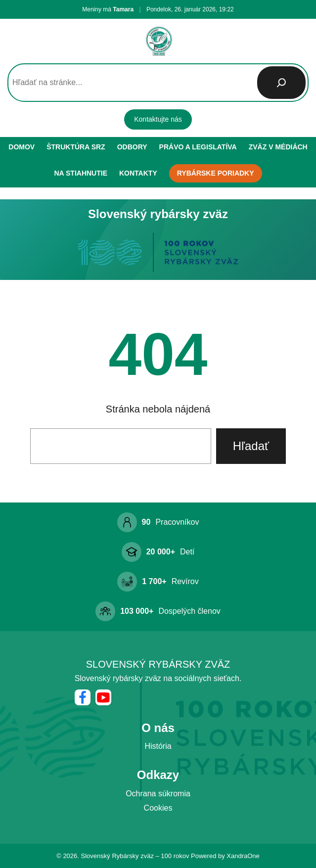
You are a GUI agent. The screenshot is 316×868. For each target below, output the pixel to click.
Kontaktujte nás (158, 119)
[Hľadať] (281, 83)
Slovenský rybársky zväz (158, 664)
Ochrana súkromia (158, 794)
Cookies (158, 808)
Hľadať (251, 446)
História (158, 746)
